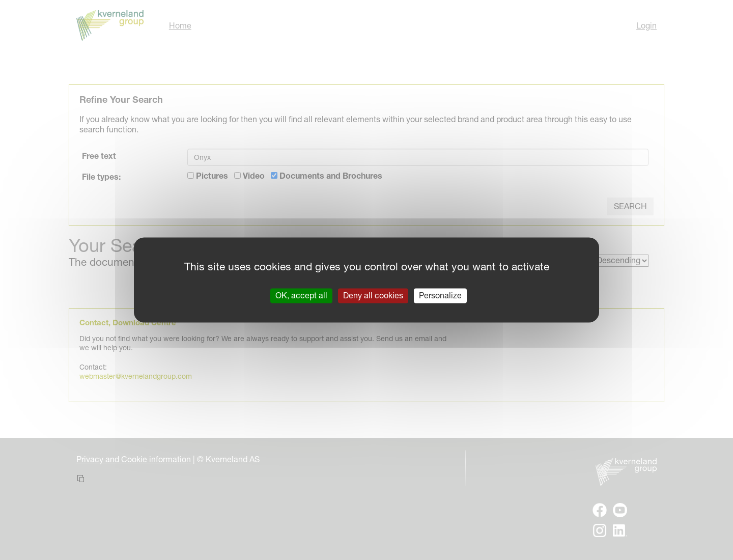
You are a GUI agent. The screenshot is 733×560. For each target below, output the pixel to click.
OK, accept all (301, 295)
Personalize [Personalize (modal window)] (440, 295)
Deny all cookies (373, 295)
